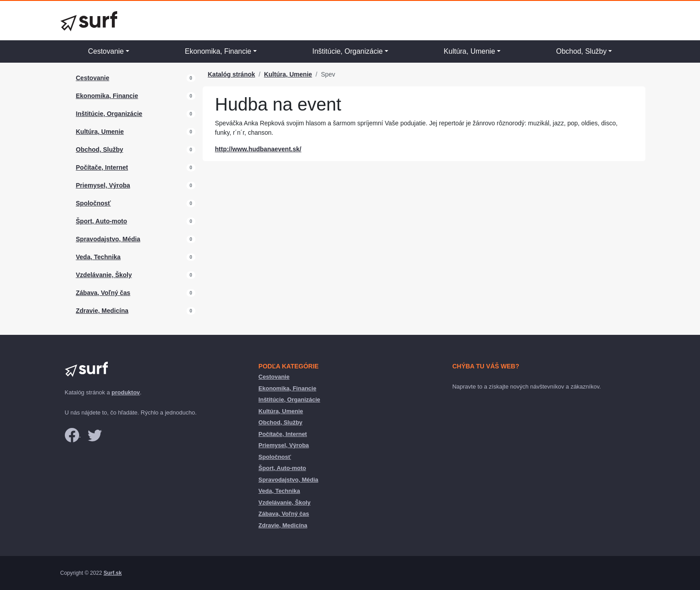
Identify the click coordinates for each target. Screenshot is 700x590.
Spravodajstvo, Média (108, 239)
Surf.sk (112, 573)
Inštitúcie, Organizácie (347, 51)
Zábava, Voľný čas (103, 293)
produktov (126, 392)
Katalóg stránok (232, 74)
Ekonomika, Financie (218, 51)
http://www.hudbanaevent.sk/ (258, 149)
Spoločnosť (93, 203)
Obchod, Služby (581, 51)
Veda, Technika (98, 257)
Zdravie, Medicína (102, 311)
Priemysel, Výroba (103, 185)
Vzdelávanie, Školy (104, 275)
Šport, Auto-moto (102, 221)
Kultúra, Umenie (469, 51)
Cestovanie (106, 51)
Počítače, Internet (102, 167)
